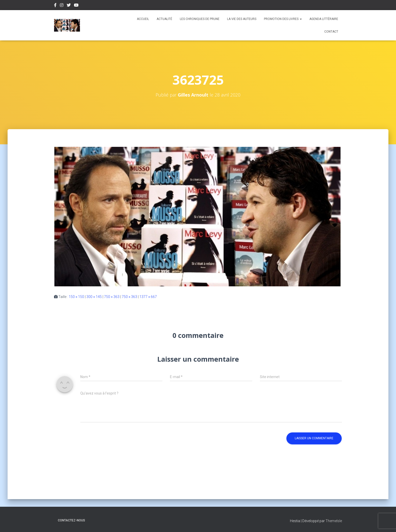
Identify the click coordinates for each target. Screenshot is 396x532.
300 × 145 (94, 297)
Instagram (62, 6)
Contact (331, 32)
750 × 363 (112, 297)
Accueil (143, 19)
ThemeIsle (334, 521)
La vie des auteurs (242, 19)
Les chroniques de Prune (200, 19)
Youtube (76, 6)
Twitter (69, 6)
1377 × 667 (148, 297)
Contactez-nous (71, 520)
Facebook (55, 6)
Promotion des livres (283, 19)
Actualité (164, 19)
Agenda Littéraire (324, 19)
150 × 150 (76, 297)
